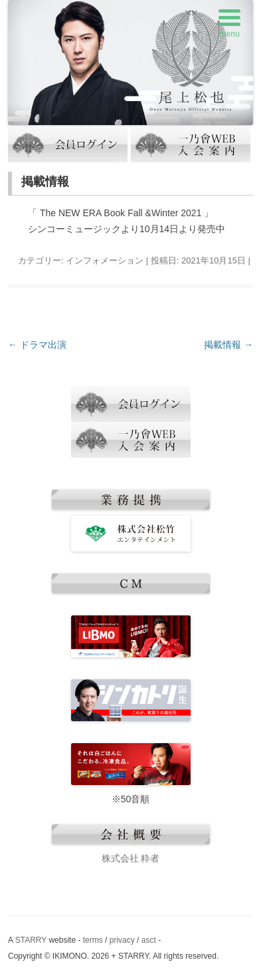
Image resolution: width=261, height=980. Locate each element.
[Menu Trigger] (229, 25)
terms (93, 940)
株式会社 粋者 (131, 858)
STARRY (31, 940)
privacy (122, 940)
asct (149, 940)
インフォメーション (105, 260)
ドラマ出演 (37, 345)
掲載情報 (228, 345)
